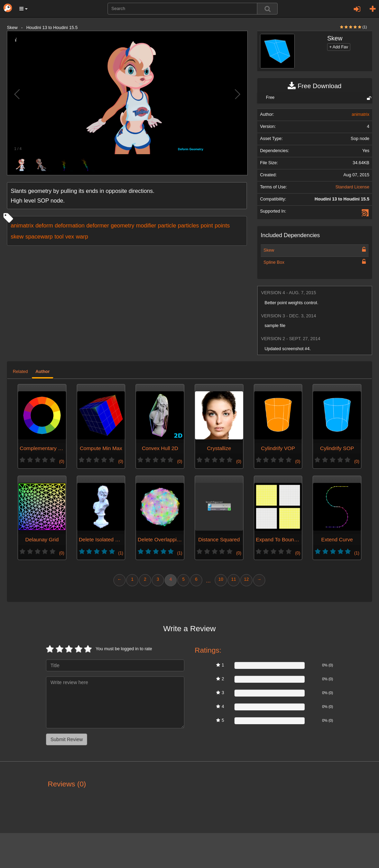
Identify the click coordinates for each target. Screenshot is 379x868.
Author (42, 372)
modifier (146, 225)
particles (188, 225)
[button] (24, 9)
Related (20, 372)
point (207, 225)
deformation (70, 225)
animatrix (22, 225)
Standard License (352, 187)
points (222, 225)
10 (221, 579)
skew (17, 236)
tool (59, 236)
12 (246, 579)
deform (44, 225)
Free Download (315, 86)
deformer (98, 225)
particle (167, 225)
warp (82, 236)
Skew (269, 250)
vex (70, 236)
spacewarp (39, 236)
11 (233, 579)
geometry (122, 225)
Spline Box (274, 262)
